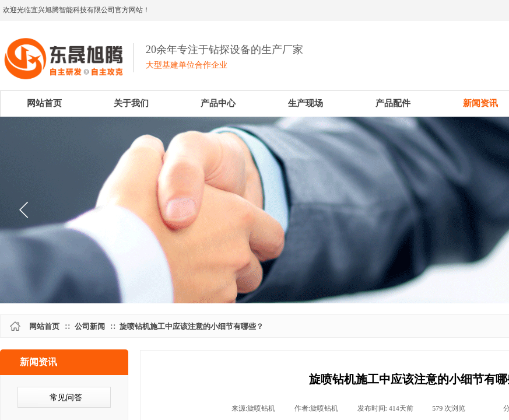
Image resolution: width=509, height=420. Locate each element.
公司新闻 (90, 326)
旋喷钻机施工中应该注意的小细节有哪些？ (192, 326)
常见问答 (66, 398)
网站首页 (44, 326)
